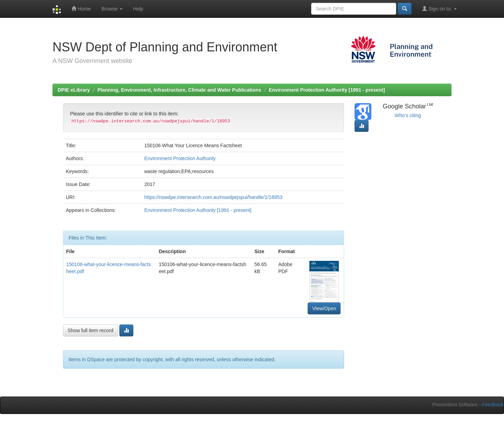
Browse (112, 9)
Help (138, 9)
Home (81, 9)
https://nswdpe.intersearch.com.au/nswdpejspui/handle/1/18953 (213, 197)
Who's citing (408, 115)
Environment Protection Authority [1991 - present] (327, 90)
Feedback (493, 405)
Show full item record (90, 330)
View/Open (324, 308)
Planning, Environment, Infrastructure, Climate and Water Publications (180, 90)
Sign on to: (439, 9)
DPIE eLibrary (74, 90)
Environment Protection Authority (180, 158)
